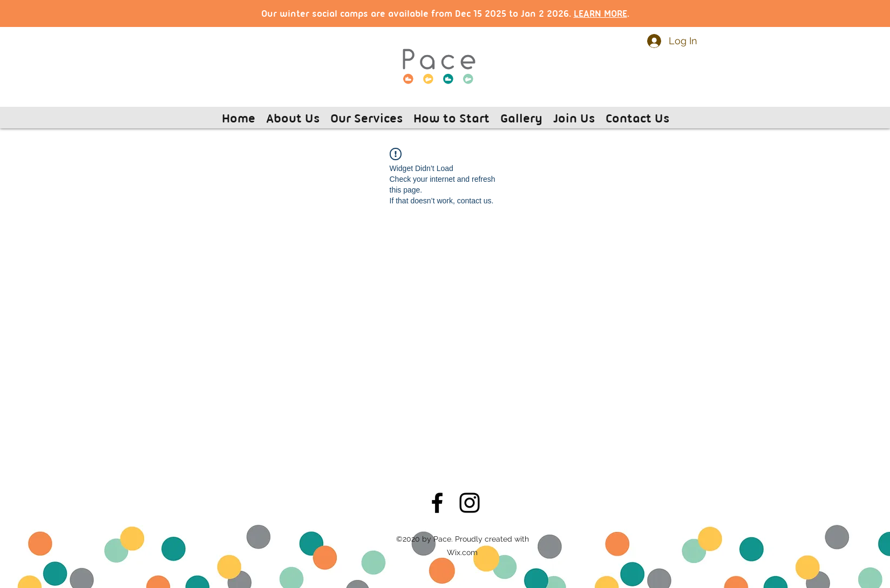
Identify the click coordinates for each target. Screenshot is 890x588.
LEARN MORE (600, 13)
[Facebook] (437, 503)
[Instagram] (470, 503)
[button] (293, 118)
